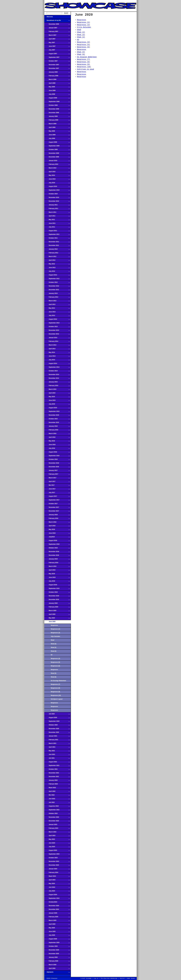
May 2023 (57, 840)
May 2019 (57, 574)
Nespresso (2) (55, 629)
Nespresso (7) (55, 684)
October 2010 (57, 194)
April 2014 (57, 349)
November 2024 (57, 906)
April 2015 (57, 394)
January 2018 (57, 515)
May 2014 (57, 353)
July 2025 (57, 936)
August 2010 (57, 187)
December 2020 (57, 733)
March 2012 (57, 257)
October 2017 (57, 504)
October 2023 (57, 858)
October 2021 (57, 770)
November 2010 (57, 198)
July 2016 (57, 449)
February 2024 (57, 873)
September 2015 (57, 412)
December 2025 (57, 954)
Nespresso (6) (55, 666)
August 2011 (57, 231)
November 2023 (57, 862)
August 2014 (57, 364)
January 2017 (57, 471)
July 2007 (57, 51)
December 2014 (57, 379)
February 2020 (57, 608)
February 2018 (57, 519)
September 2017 (57, 501)
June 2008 (57, 91)
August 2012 (57, 276)
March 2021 (57, 744)
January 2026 (57, 958)
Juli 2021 (57, 759)
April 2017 (57, 482)
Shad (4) (54, 651)
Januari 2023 (57, 825)
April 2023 (57, 836)
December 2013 (57, 335)
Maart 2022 (57, 788)
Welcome (57, 17)
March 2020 (57, 611)
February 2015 (57, 386)
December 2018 (57, 556)
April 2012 (57, 261)
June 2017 (57, 490)
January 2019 (57, 560)
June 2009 (57, 135)
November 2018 (57, 552)
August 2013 (57, 320)
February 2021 (57, 740)
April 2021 (57, 748)
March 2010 (57, 169)
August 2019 (57, 585)
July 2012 (57, 272)
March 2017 (57, 478)
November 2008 (57, 110)
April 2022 (57, 792)
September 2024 (57, 899)
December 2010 (57, 202)
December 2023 (57, 866)
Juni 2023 (57, 844)
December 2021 (57, 777)
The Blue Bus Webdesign (109, 978)
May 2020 (57, 619)
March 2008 (57, 80)
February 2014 (57, 342)
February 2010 (57, 165)
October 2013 (57, 327)
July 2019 (57, 582)
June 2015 (57, 401)
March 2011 (57, 213)
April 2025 (57, 925)
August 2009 (57, 143)
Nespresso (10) (56, 695)
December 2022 (57, 822)
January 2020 (57, 604)
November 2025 (57, 951)
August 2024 (57, 895)
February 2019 (57, 563)
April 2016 (57, 438)
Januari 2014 (57, 338)
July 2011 (57, 228)
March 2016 (57, 434)
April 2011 (57, 217)
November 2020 (57, 729)
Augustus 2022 (57, 807)
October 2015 (57, 419)
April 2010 (57, 172)
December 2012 (57, 290)
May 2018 (57, 530)
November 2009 (57, 154)
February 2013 (57, 298)
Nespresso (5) (55, 662)
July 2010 (57, 183)
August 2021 (57, 762)
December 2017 (57, 512)
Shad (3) (54, 647)
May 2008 (57, 87)
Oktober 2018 (57, 549)
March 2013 (57, 301)
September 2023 (57, 855)
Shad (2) (54, 644)
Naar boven (131, 978)
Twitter (122, 978)
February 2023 (57, 829)
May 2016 (57, 442)
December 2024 (57, 910)
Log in (96, 978)
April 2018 (57, 526)
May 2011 (57, 220)
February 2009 (57, 121)
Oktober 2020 (57, 726)
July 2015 (57, 405)
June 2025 (57, 932)
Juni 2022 (57, 799)
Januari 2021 (57, 737)
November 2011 (57, 242)
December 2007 (57, 69)
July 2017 (57, 493)
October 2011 (57, 239)
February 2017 (57, 475)
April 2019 (57, 571)
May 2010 (57, 176)
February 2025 (57, 917)
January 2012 (57, 250)
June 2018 (57, 534)
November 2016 (57, 464)
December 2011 (57, 246)
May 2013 (57, 309)
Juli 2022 (57, 803)
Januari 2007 (57, 28)
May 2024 (57, 884)
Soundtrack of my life (57, 21)
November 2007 (57, 65)
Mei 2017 (57, 486)
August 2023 (57, 851)
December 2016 (57, 467)
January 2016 (57, 427)
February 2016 (57, 431)
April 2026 (57, 969)
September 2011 (57, 235)
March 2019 (57, 567)
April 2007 (57, 40)
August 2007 (57, 54)
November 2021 (57, 774)
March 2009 (57, 124)
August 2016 (57, 453)
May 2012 (57, 265)
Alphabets (57, 973)
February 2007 (57, 32)
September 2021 (57, 766)
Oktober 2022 (57, 814)
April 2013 (57, 305)
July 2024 (57, 892)
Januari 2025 (57, 914)
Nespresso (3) (55, 633)
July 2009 (57, 139)
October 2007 (57, 62)
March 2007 (57, 36)
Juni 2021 (57, 755)
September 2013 (57, 324)
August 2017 (57, 497)
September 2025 (57, 943)
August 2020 (57, 718)
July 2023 (57, 847)
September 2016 (57, 456)
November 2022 (57, 818)
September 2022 (57, 810)
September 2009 (57, 147)
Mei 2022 (57, 796)
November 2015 (57, 416)
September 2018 (57, 545)
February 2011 (57, 209)
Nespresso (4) (55, 659)
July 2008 (57, 95)
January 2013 (57, 294)
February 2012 (57, 253)
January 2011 (57, 206)
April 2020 (57, 615)
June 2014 (57, 357)
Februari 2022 (57, 785)
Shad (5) (54, 673)
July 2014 (57, 360)
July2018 (57, 537)
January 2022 (57, 781)
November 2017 (57, 508)
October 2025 (57, 947)
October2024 (57, 903)
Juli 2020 (57, 715)
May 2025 (57, 928)
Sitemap (89, 978)
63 (52, 655)
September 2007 (57, 58)
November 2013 (57, 331)
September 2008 (57, 102)
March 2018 (57, 523)
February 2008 (57, 76)
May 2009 (57, 132)
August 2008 (57, 99)
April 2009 (57, 128)
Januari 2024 (57, 869)
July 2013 (57, 316)
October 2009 (57, 150)
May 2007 (57, 43)
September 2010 (57, 191)
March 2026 (57, 965)
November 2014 (57, 375)
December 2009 (57, 158)
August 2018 (57, 541)
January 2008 (57, 73)
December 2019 (57, 600)
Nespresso (54, 625)
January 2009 (57, 117)
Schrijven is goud (57, 699)
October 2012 (57, 283)
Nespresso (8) (55, 688)
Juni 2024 (57, 888)
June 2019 (57, 578)
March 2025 (57, 921)
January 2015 (57, 383)
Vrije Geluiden (55, 636)
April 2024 (57, 881)
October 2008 (57, 106)
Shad (53, 640)
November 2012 (57, 287)
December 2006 (57, 25)
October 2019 (57, 593)
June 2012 (57, 268)
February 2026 (57, 962)
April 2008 (57, 84)
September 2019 (57, 589)
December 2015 (57, 423)
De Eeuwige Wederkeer (58, 681)
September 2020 (57, 722)
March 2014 (57, 346)
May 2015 (57, 397)
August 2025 (57, 940)
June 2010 (57, 180)
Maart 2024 (57, 877)
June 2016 (57, 445)
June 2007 (57, 47)
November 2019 (57, 597)
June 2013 (57, 312)
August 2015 (57, 408)
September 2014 (57, 368)
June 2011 (57, 224)
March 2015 (57, 390)
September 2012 (57, 279)
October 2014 (57, 372)
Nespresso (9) (55, 692)
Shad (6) (54, 677)
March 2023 (57, 833)
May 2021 (57, 751)
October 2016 (57, 460)
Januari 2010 (57, 161)
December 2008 (57, 113)
